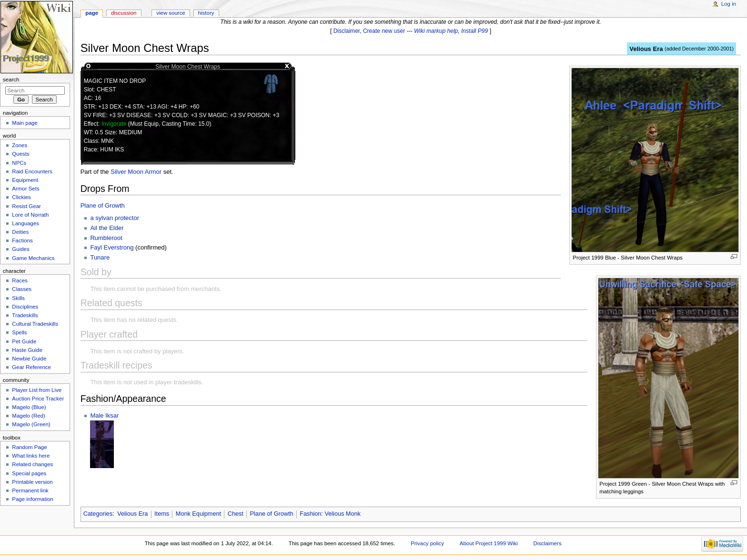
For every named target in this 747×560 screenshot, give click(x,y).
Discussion (124, 13)
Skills (18, 298)
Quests (20, 154)
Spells (19, 332)
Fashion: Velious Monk (330, 514)
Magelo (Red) (28, 416)
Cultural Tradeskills (35, 324)
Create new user (384, 31)
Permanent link (30, 490)
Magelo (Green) (31, 424)
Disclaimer (347, 31)
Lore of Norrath (30, 215)
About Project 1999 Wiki (489, 543)
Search (11, 80)
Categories (98, 514)
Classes (22, 289)
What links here (31, 456)
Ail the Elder (107, 228)
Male (98, 415)
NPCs (19, 163)
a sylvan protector (115, 218)
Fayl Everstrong (112, 247)
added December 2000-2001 (699, 49)
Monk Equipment (198, 514)
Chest (236, 514)
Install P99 (474, 31)
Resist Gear (26, 206)
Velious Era (646, 49)
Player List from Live (37, 390)
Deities (20, 232)
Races (20, 280)
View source (171, 13)
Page (92, 13)
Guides (20, 249)
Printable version (32, 482)
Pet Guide (24, 341)
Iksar (112, 415)
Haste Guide (27, 350)
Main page (25, 123)
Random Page (29, 447)
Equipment (25, 180)
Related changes (32, 464)
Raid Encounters (32, 171)
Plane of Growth (103, 205)
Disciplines (25, 307)
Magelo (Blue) (29, 407)
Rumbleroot (106, 238)
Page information (33, 499)
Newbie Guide (29, 359)
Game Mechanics (33, 258)
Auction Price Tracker (38, 399)
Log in (729, 4)
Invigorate (114, 124)
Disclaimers (548, 543)
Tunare (100, 257)
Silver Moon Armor (136, 172)
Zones (20, 145)
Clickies (21, 197)
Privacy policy (427, 543)
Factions (22, 240)
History (206, 13)
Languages (25, 223)
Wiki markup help (436, 31)
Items (162, 514)
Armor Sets (25, 189)
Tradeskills (25, 315)
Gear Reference (31, 367)
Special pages (29, 473)
